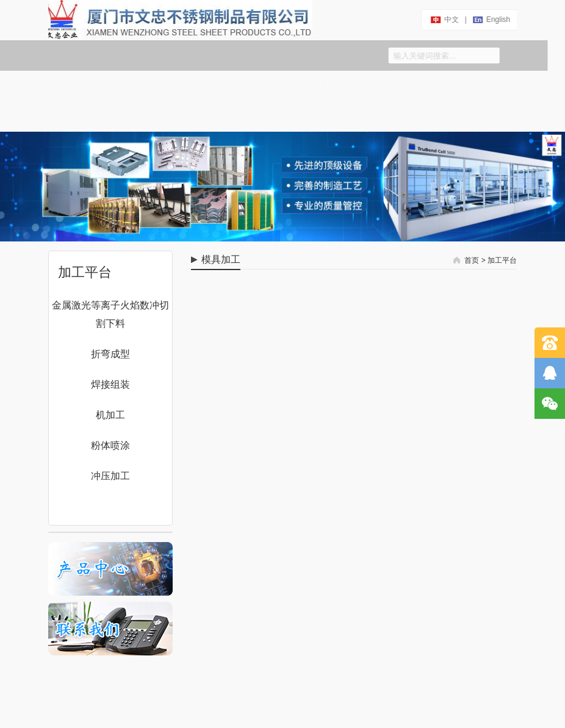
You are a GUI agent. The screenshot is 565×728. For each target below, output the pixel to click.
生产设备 (400, 86)
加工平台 (63, 116)
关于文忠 (117, 86)
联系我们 (188, 86)
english (498, 20)
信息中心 (329, 86)
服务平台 (134, 116)
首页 (55, 86)
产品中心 (259, 86)
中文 (451, 20)
